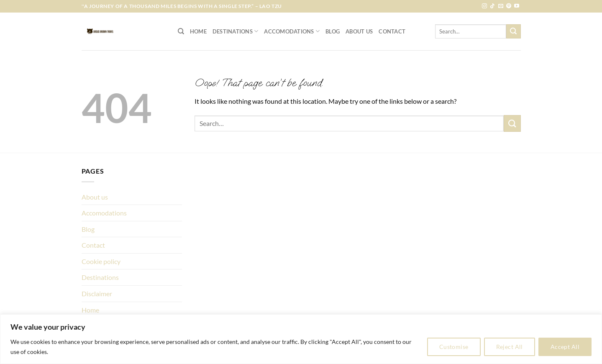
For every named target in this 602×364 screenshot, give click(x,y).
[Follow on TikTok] (492, 6)
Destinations (236, 31)
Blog (333, 31)
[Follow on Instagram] (484, 6)
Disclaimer (97, 294)
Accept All (565, 347)
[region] (301, 339)
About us (359, 31)
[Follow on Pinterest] (509, 6)
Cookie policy (101, 261)
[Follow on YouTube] (517, 6)
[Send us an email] (501, 6)
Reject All (510, 347)
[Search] (181, 31)
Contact (392, 31)
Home (198, 31)
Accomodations (292, 31)
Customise (454, 347)
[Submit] (513, 31)
